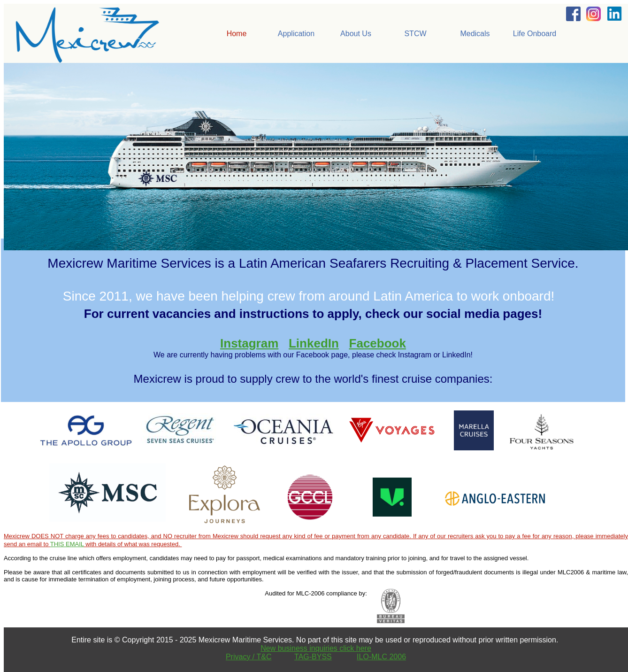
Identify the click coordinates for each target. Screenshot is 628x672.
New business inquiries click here (316, 648)
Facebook (378, 343)
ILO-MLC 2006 (381, 657)
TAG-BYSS (313, 657)
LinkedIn (314, 343)
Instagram (249, 343)
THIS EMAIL (67, 544)
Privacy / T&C (249, 657)
